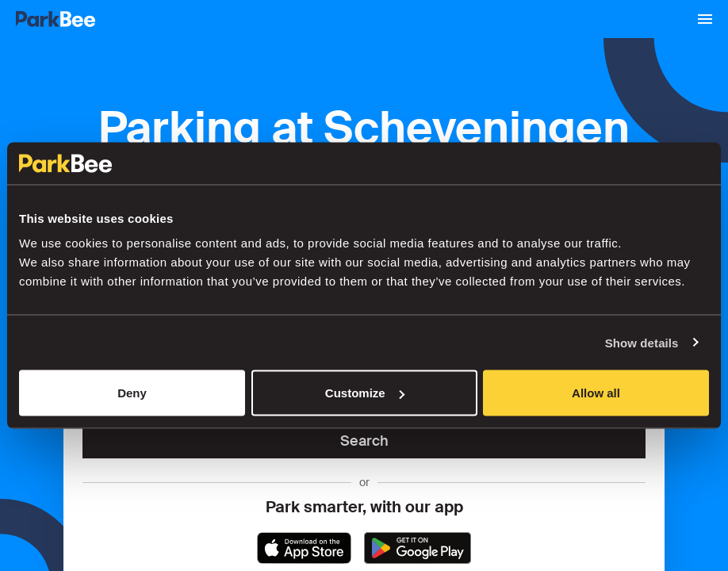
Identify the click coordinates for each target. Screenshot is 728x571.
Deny (132, 393)
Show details (642, 342)
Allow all (596, 393)
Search (364, 441)
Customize (365, 393)
